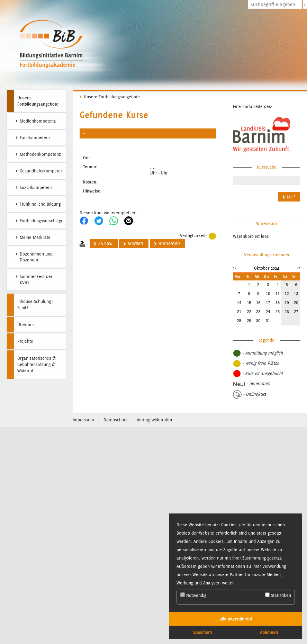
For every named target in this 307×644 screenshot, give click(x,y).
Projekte (25, 341)
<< (234, 267)
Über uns (26, 325)
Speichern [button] (202, 632)
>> (299, 267)
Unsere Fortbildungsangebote (38, 101)
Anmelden (169, 244)
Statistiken (278, 595)
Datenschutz (115, 420)
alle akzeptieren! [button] (236, 619)
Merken (136, 244)
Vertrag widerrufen (154, 420)
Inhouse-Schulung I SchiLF (35, 305)
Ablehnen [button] (269, 632)
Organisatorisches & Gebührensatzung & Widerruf (37, 364)
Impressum (83, 420)
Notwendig (193, 595)
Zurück (105, 244)
